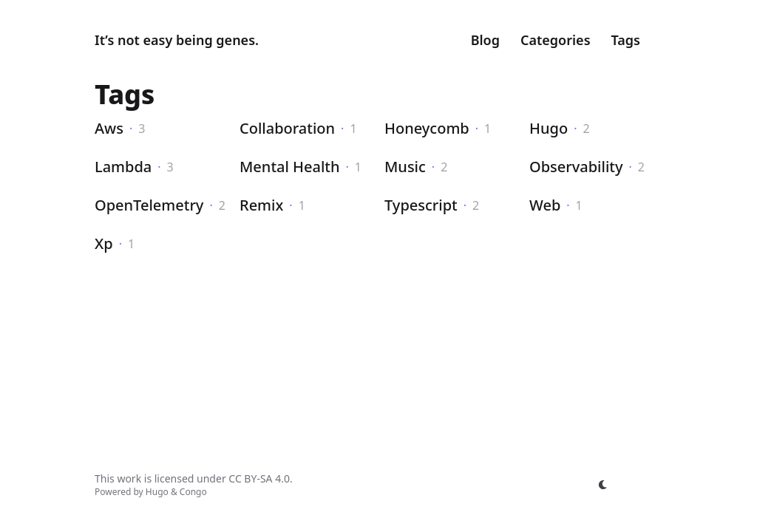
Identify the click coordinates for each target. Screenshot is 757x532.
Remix (261, 205)
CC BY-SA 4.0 (259, 478)
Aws (109, 128)
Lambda (123, 167)
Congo (193, 492)
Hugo (549, 128)
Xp (104, 243)
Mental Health (290, 167)
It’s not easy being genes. (177, 40)
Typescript (421, 205)
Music (405, 167)
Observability (576, 167)
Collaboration (287, 128)
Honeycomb (427, 128)
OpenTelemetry (149, 205)
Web (545, 205)
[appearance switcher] (603, 485)
